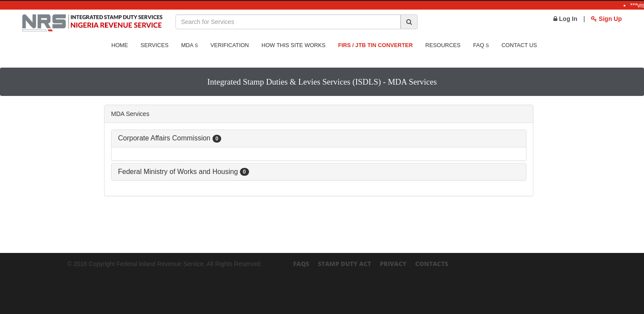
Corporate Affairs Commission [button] (170, 138)
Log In (565, 19)
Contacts (432, 264)
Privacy (393, 264)
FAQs (301, 264)
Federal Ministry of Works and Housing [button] (184, 172)
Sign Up (606, 19)
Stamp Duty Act (344, 264)
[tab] (319, 138)
